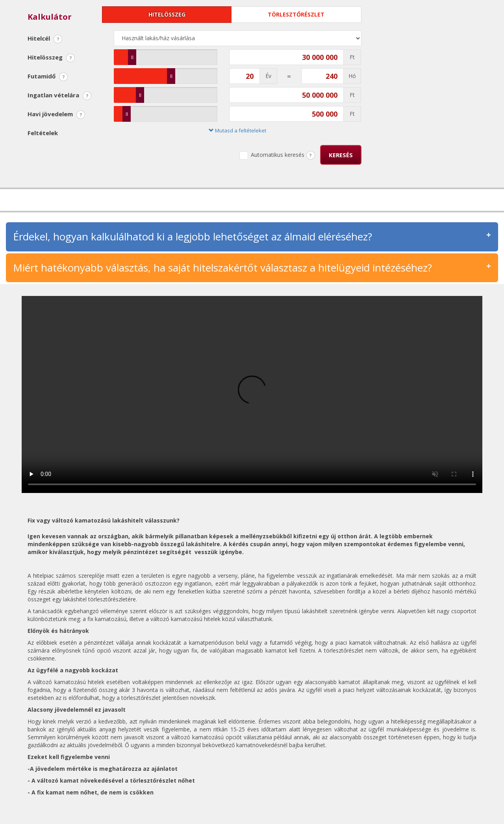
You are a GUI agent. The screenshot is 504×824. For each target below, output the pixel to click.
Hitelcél (45, 39)
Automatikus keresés (272, 155)
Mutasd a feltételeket (237, 130)
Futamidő (48, 77)
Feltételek (43, 133)
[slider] (132, 57)
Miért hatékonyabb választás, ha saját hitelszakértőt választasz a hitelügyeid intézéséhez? (222, 268)
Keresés (341, 155)
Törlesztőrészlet (296, 14)
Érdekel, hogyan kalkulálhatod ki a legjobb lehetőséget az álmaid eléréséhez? (193, 236)
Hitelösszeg (167, 14)
